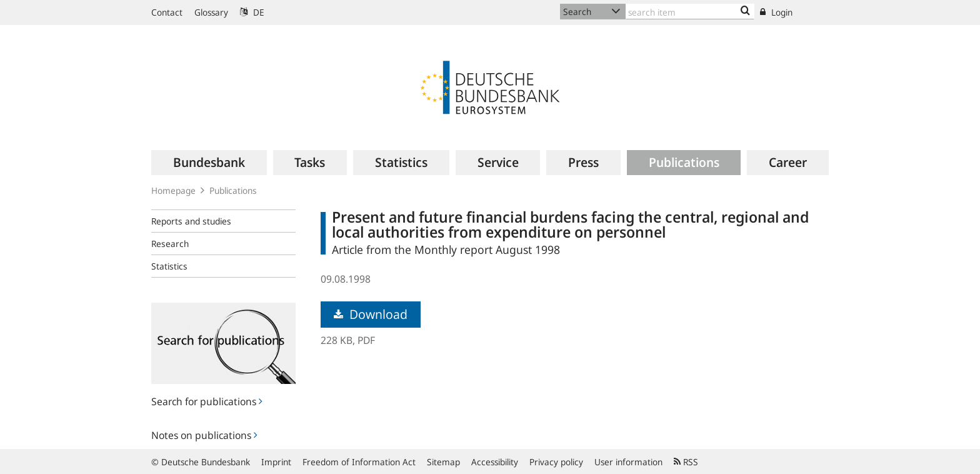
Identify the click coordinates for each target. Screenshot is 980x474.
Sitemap (443, 462)
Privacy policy (556, 462)
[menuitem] (209, 163)
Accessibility (495, 462)
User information (628, 462)
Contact (167, 12)
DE (252, 12)
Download (371, 314)
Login (776, 12)
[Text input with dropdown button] (690, 12)
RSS (686, 462)
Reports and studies (191, 221)
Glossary (211, 12)
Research (170, 244)
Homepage (173, 190)
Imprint (276, 462)
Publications (233, 190)
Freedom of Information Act (359, 462)
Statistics (169, 266)
